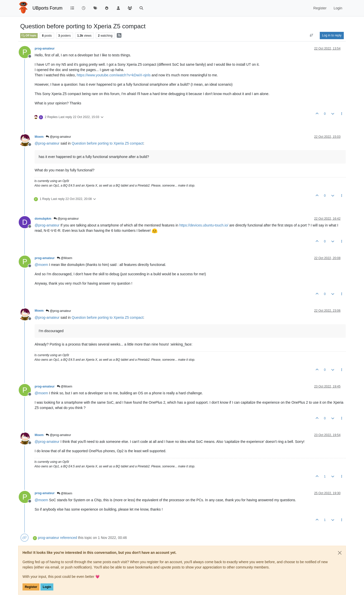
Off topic (29, 35)
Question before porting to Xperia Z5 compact (108, 143)
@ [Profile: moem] (41, 265)
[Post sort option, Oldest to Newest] (312, 35)
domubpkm (43, 219)
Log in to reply (332, 35)
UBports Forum (48, 8)
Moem (39, 137)
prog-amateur (45, 49)
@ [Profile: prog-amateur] (47, 143)
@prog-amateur (58, 137)
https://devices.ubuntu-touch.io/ (204, 225)
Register (31, 587)
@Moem (65, 258)
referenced (69, 538)
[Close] (340, 553)
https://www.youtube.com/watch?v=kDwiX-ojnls (114, 75)
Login (47, 587)
